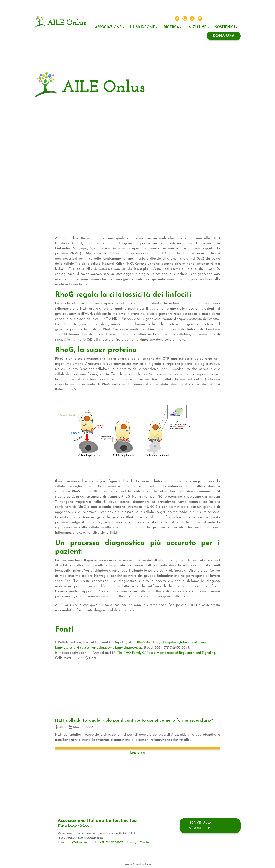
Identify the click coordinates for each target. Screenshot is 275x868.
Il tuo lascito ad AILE (226, 82)
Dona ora (224, 36)
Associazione (108, 27)
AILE (63, 733)
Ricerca (171, 27)
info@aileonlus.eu (79, 843)
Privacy (131, 843)
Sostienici (225, 27)
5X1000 (234, 74)
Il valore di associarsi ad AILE (184, 88)
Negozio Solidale (198, 82)
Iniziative (197, 27)
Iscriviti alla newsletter (200, 825)
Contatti (233, 19)
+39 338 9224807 (111, 843)
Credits (145, 843)
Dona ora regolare (227, 95)
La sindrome (143, 27)
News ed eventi (215, 19)
